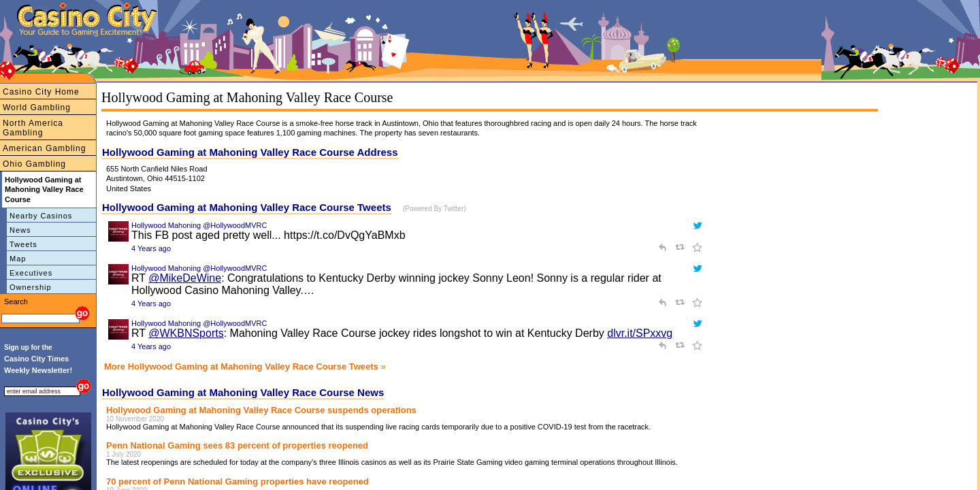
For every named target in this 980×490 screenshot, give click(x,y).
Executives (31, 273)
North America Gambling (33, 128)
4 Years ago (151, 248)
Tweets (23, 244)
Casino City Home (41, 92)
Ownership (31, 287)
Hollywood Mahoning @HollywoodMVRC (199, 225)
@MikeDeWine (185, 278)
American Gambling (44, 148)
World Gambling (37, 108)
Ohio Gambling (34, 164)
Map (18, 259)
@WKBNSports (186, 333)
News (20, 230)
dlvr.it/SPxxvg (640, 333)
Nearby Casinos (41, 216)
